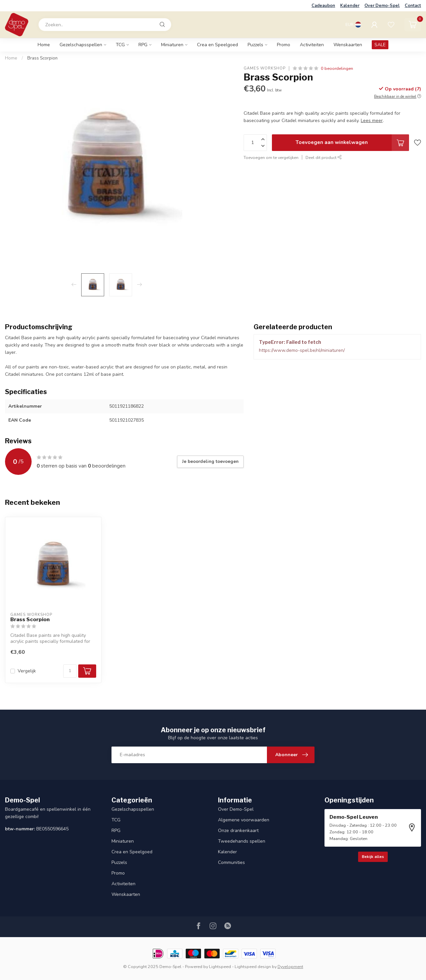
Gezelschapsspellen (81, 45)
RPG (143, 45)
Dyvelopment (290, 967)
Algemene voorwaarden (244, 820)
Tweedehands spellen (242, 841)
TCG (120, 45)
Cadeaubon (323, 6)
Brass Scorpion (42, 58)
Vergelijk (27, 671)
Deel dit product (324, 157)
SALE (380, 45)
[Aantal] (70, 671)
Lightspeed (220, 967)
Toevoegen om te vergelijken (271, 157)
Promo (284, 45)
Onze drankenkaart (238, 831)
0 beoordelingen (337, 68)
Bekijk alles (373, 857)
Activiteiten (312, 45)
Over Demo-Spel (382, 6)
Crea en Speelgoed (217, 45)
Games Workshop (265, 68)
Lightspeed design (253, 967)
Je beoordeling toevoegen (210, 462)
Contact (413, 6)
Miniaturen (172, 45)
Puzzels (255, 45)
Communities (231, 862)
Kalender (350, 6)
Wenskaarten (348, 45)
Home (44, 45)
